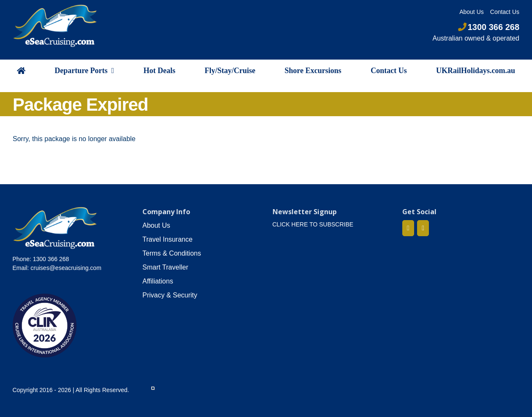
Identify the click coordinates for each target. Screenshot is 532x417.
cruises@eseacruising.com (66, 268)
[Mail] (423, 228)
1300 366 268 (489, 27)
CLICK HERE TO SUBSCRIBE (313, 224)
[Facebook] (408, 228)
